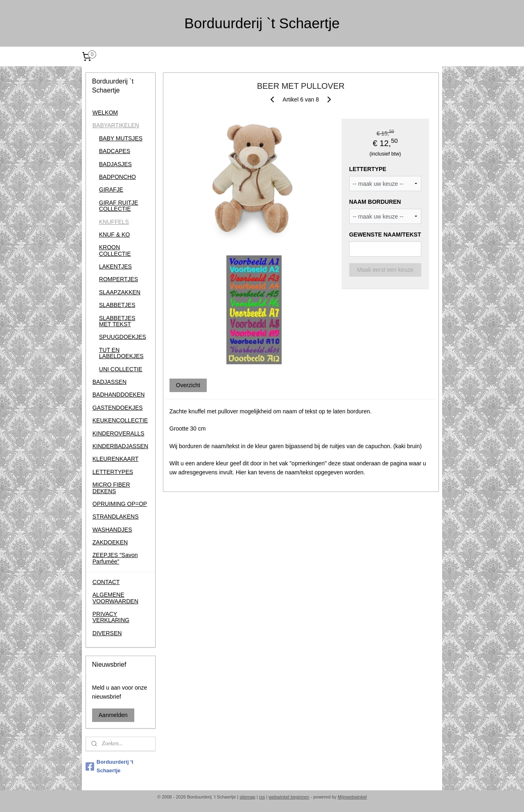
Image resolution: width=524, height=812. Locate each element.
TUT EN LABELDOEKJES (121, 353)
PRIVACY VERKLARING (111, 617)
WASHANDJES (112, 530)
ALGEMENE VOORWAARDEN (115, 598)
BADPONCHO (117, 177)
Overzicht (188, 385)
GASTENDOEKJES (118, 408)
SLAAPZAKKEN (120, 292)
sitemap (247, 797)
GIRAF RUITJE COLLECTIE (119, 206)
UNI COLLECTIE (121, 369)
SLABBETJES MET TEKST (117, 321)
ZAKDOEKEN (110, 542)
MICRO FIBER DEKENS (111, 488)
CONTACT (106, 582)
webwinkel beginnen (289, 797)
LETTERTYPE (367, 169)
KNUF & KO (114, 235)
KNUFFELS (114, 222)
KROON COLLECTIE (115, 250)
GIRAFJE (111, 189)
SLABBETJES (117, 305)
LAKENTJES (115, 266)
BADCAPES (115, 151)
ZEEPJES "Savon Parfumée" (115, 558)
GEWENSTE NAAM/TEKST (385, 235)
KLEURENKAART (116, 459)
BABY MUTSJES (121, 138)
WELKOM (105, 113)
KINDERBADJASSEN (120, 446)
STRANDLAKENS (116, 517)
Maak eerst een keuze (385, 269)
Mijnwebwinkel (352, 797)
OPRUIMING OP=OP (120, 504)
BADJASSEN (110, 382)
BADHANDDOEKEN (119, 395)
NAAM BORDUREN (375, 202)
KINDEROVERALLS (119, 433)
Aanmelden (113, 715)
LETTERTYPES (113, 472)
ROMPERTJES (119, 279)
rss (262, 797)
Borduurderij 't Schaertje (110, 766)
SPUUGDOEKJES (123, 337)
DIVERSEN (107, 633)
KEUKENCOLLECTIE (120, 420)
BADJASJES (115, 164)
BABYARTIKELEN (116, 125)
